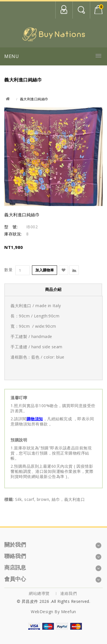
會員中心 (64, 10)
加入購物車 (45, 270)
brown (43, 499)
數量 (8, 270)
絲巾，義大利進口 (68, 499)
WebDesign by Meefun (53, 612)
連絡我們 (68, 593)
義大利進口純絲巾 (34, 99)
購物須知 (35, 419)
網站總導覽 (39, 593)
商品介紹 (53, 289)
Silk (18, 499)
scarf (29, 499)
